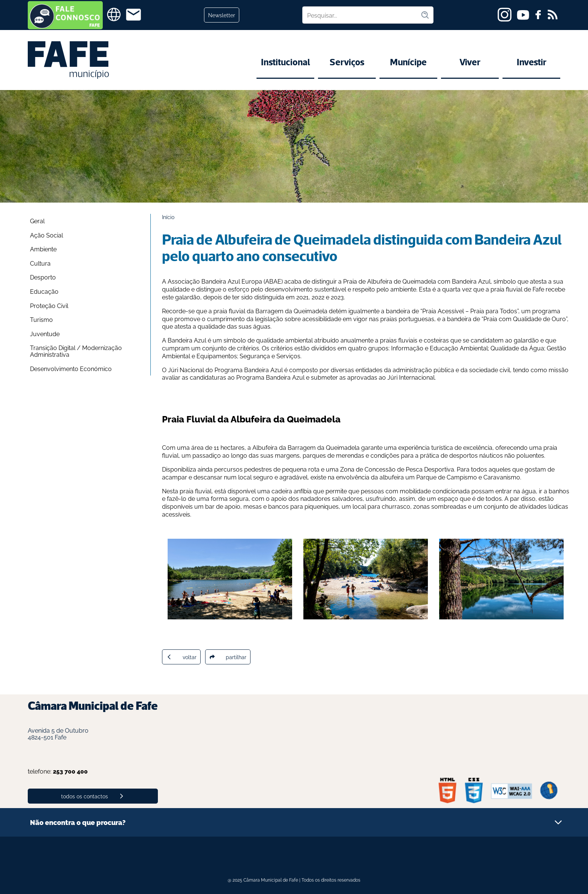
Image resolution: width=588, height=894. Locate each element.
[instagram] (505, 15)
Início (168, 217)
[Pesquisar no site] (361, 15)
